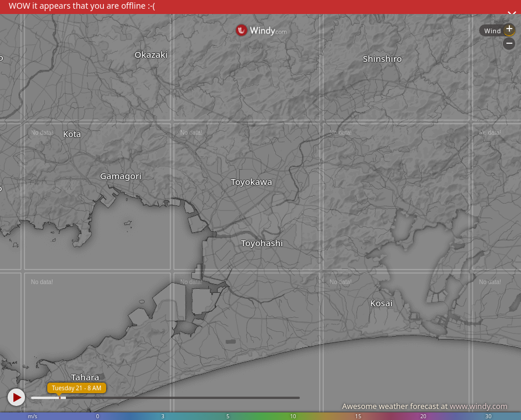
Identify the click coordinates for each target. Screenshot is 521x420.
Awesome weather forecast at (425, 406)
